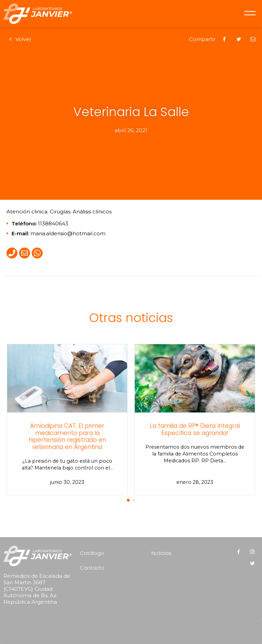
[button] (128, 500)
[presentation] (133, 629)
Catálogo (92, 553)
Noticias (162, 553)
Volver (19, 39)
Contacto (92, 568)
